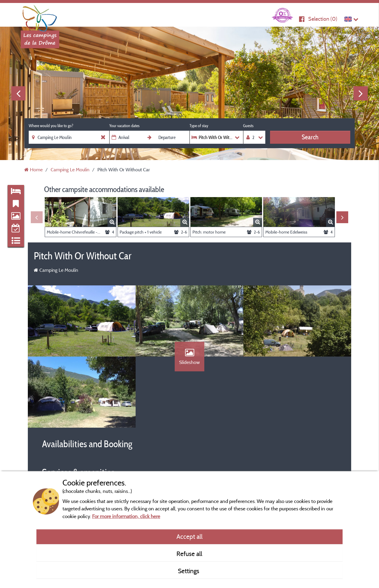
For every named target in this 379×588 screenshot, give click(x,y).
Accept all (189, 536)
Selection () (323, 19)
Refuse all (189, 554)
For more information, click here (126, 516)
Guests (248, 126)
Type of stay (199, 126)
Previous (18, 93)
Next (361, 93)
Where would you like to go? (51, 126)
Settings (189, 571)
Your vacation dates (124, 126)
